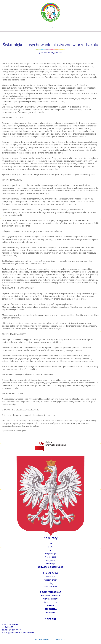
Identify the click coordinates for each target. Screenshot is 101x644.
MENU (51, 28)
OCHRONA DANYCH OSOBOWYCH (51, 639)
